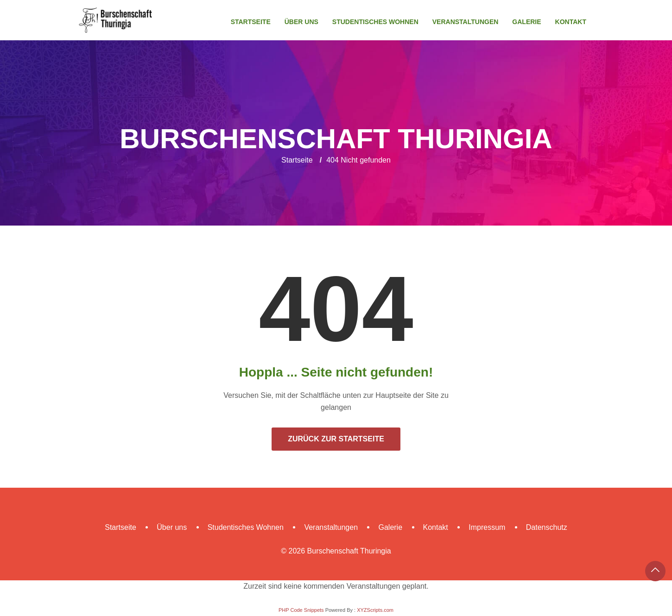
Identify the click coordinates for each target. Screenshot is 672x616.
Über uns (301, 22)
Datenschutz (547, 527)
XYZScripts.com (375, 610)
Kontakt (571, 22)
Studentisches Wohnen (375, 22)
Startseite (251, 22)
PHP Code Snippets (301, 610)
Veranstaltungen (466, 22)
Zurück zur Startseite (336, 439)
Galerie (526, 22)
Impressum (487, 527)
